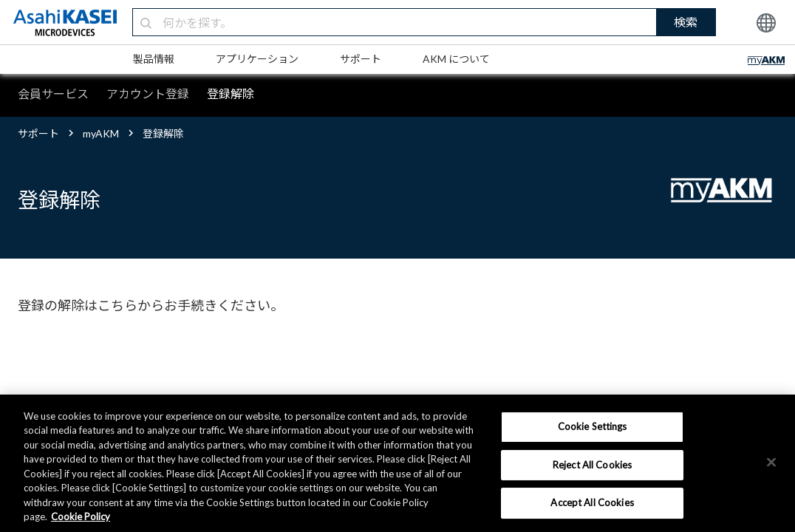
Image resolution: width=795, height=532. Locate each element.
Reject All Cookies (592, 465)
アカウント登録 (148, 93)
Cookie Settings (593, 426)
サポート (361, 59)
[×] (771, 462)
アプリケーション (257, 59)
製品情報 (154, 59)
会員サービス (53, 93)
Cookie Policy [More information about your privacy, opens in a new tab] (81, 516)
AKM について (456, 59)
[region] (397, 463)
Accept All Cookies (592, 502)
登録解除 (231, 93)
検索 (686, 22)
